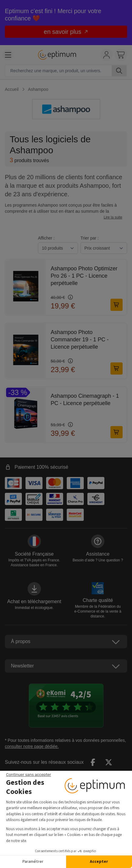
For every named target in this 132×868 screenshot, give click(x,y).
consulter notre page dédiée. (32, 746)
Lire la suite (113, 217)
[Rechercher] (119, 71)
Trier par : (90, 238)
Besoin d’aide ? (98, 560)
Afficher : (46, 238)
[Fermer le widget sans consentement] (29, 775)
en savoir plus (66, 32)
